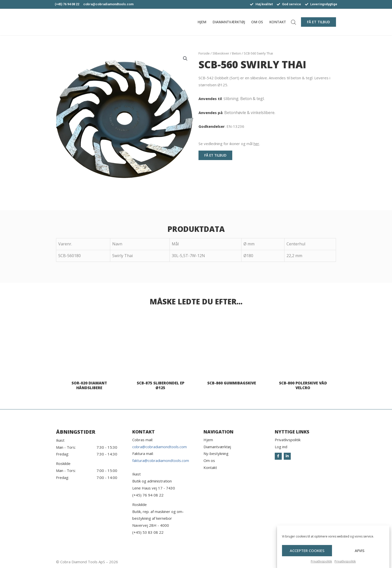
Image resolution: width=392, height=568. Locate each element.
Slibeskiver (221, 53)
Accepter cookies (307, 554)
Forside (204, 53)
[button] (318, 22)
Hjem (202, 22)
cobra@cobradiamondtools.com (159, 447)
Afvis (360, 554)
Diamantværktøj (229, 22)
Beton (236, 53)
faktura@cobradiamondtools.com (161, 460)
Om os (257, 22)
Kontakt (278, 22)
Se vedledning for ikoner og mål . (229, 144)
